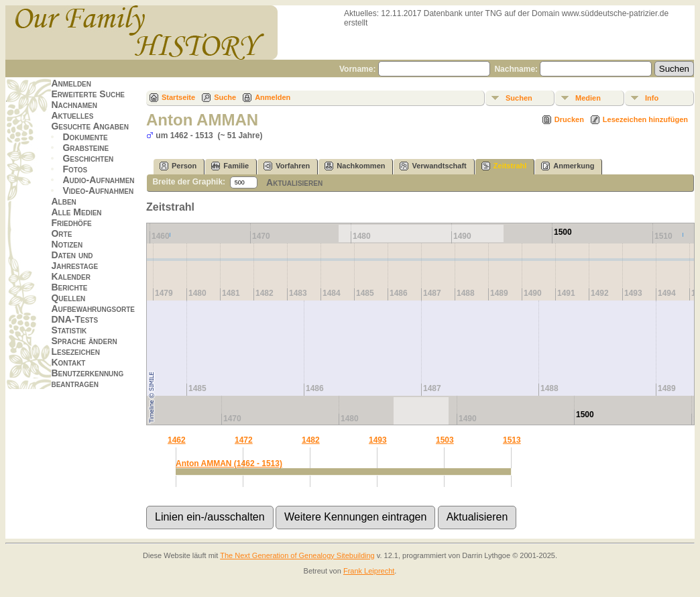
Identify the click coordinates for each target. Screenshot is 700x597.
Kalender (70, 276)
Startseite (178, 97)
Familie (230, 166)
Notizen (67, 244)
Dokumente (85, 137)
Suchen (519, 98)
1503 (445, 440)
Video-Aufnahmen (98, 191)
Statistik (69, 330)
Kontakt (68, 362)
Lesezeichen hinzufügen (645, 119)
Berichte (69, 287)
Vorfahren (287, 166)
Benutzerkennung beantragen (87, 378)
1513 (512, 440)
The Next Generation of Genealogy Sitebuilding (297, 555)
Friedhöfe (71, 223)
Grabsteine (85, 148)
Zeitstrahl (504, 166)
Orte (61, 233)
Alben (63, 201)
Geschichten (88, 158)
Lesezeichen (75, 351)
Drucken (569, 119)
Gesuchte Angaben (90, 126)
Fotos (75, 169)
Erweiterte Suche (88, 94)
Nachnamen (74, 105)
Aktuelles (72, 115)
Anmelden (71, 83)
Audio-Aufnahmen (98, 180)
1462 (177, 440)
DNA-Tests (74, 319)
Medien (588, 98)
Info (652, 98)
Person (178, 166)
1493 (378, 440)
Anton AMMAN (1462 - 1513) (229, 464)
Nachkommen (355, 166)
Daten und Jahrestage (74, 260)
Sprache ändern (84, 341)
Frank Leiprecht (369, 571)
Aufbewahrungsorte (93, 309)
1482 (311, 440)
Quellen (68, 298)
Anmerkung (568, 166)
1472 (244, 440)
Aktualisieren (294, 182)
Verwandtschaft (433, 166)
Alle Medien (76, 212)
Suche (225, 97)
